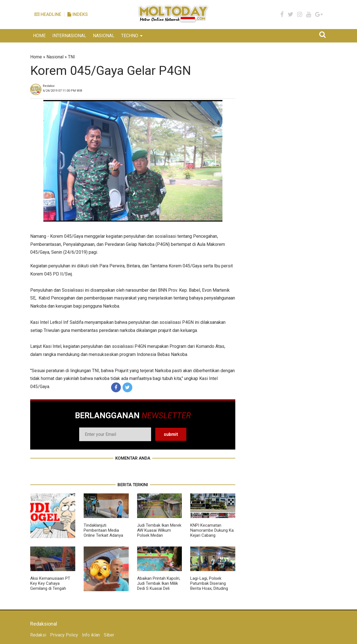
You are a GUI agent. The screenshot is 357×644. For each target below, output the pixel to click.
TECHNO (130, 36)
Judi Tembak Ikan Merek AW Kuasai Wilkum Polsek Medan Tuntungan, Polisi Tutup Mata (159, 535)
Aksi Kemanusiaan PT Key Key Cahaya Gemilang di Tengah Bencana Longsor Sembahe (50, 588)
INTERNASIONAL (69, 36)
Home (36, 57)
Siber (109, 635)
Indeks (78, 14)
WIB (63, 91)
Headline (48, 14)
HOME (39, 36)
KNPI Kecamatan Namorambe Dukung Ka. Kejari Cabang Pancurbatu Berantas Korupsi (212, 535)
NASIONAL (104, 36)
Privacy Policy (64, 635)
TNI (71, 57)
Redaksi (38, 635)
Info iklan (91, 635)
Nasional (55, 57)
